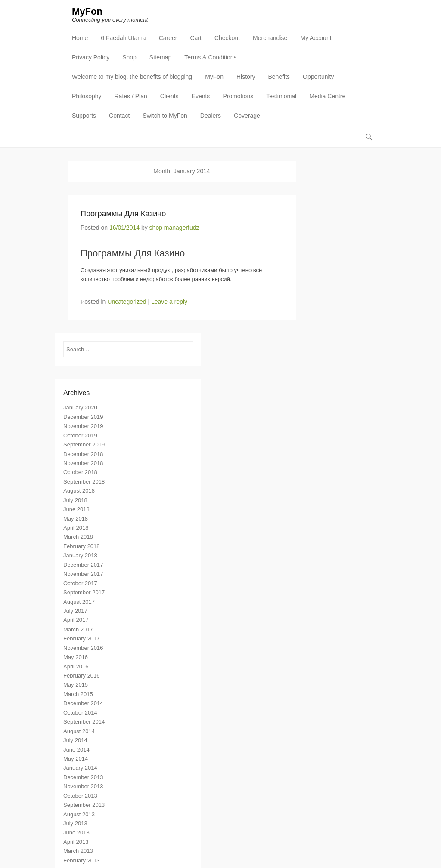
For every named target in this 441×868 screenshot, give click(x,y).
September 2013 (84, 805)
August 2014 (79, 731)
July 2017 (75, 611)
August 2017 (79, 602)
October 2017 (80, 583)
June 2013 (76, 832)
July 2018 (75, 500)
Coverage (247, 116)
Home (80, 38)
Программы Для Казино (123, 214)
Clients (169, 96)
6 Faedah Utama (123, 38)
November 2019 (83, 426)
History (246, 77)
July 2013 (75, 823)
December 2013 (83, 777)
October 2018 (80, 472)
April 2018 (76, 528)
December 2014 (83, 703)
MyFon (87, 11)
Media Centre (327, 96)
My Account (316, 38)
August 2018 (79, 491)
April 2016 (76, 667)
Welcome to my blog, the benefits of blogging (132, 77)
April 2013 (76, 842)
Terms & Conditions (210, 57)
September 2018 (84, 482)
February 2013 (82, 860)
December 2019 (83, 417)
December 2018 (83, 454)
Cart (196, 38)
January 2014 (80, 768)
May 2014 (76, 759)
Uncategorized (127, 302)
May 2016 (76, 657)
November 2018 (83, 463)
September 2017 (84, 592)
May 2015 (76, 685)
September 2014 (84, 722)
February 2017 (82, 639)
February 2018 (82, 546)
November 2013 (83, 786)
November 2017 (83, 574)
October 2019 (80, 436)
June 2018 (76, 509)
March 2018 (78, 537)
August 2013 (79, 814)
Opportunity (318, 77)
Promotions (238, 96)
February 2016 (82, 676)
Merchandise (270, 38)
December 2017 (83, 565)
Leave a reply (169, 302)
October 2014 (80, 713)
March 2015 (78, 694)
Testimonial (281, 96)
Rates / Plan (131, 96)
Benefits (279, 77)
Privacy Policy (91, 57)
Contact (119, 116)
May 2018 (76, 519)
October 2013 (80, 796)
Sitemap (160, 57)
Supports (84, 116)
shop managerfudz (174, 228)
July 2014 (75, 740)
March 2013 (78, 851)
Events (201, 96)
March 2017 (78, 629)
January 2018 (80, 555)
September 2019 (84, 445)
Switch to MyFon (165, 116)
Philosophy (87, 96)
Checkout (227, 38)
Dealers (211, 116)
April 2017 (76, 620)
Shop (129, 57)
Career (168, 38)
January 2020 (80, 407)
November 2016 (83, 648)
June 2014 (76, 750)
